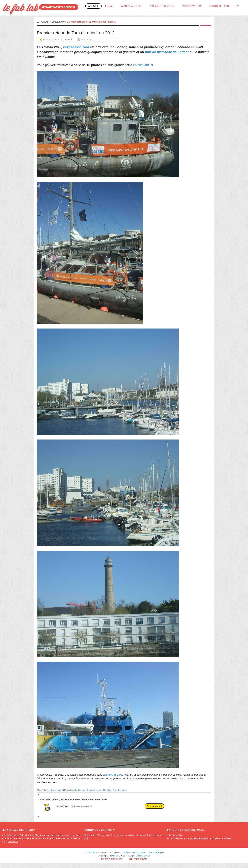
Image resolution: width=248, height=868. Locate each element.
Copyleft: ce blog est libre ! (135, 853)
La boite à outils (131, 6)
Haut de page (138, 859)
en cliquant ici (143, 65)
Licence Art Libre (113, 775)
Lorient (99, 790)
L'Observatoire (192, 6)
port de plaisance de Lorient (167, 52)
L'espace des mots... (162, 6)
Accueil (93, 6)
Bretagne (91, 790)
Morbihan (107, 790)
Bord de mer (80, 790)
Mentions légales (157, 853)
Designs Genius (143, 856)
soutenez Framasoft (199, 838)
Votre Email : (63, 806)
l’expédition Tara (76, 47)
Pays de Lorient (120, 790)
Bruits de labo (219, 6)
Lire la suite (13, 841)
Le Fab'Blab (43, 22)
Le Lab (109, 6)
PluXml (112, 856)
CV (237, 6)
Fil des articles (112, 859)
